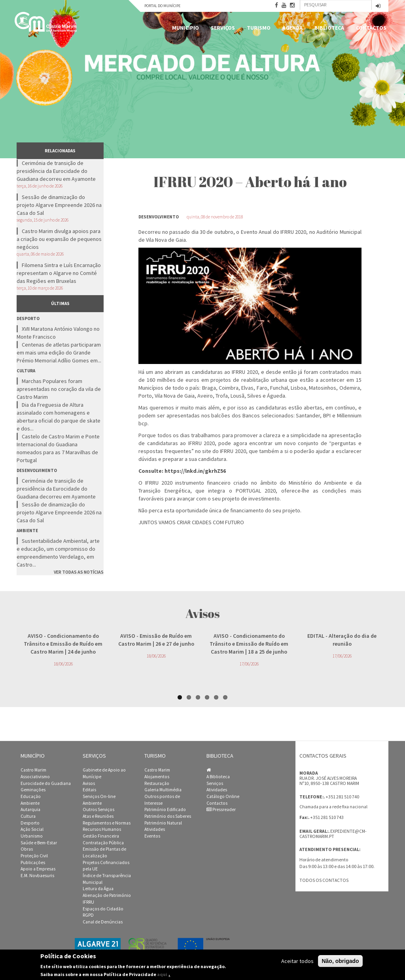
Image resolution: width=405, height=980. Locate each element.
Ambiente (30, 803)
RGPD (88, 915)
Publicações (33, 862)
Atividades (155, 829)
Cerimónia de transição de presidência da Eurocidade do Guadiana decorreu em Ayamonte (56, 171)
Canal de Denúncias (103, 922)
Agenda (292, 28)
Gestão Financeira (101, 836)
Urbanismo (32, 836)
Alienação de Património (107, 895)
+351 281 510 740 (342, 797)
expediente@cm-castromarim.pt (333, 834)
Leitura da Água (98, 889)
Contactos (371, 28)
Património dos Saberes (168, 816)
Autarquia (30, 809)
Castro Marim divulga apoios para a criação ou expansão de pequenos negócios (59, 239)
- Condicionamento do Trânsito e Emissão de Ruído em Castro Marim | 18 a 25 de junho (249, 644)
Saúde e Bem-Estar (39, 843)
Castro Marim (33, 770)
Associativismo (35, 777)
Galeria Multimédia (163, 790)
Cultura (28, 816)
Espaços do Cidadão (103, 909)
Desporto (30, 823)
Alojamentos (157, 777)
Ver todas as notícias (79, 572)
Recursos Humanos (102, 829)
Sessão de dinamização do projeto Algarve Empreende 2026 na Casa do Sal (59, 205)
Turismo (259, 28)
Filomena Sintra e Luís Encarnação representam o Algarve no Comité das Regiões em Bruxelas (59, 273)
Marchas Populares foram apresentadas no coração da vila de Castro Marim (59, 389)
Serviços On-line (99, 796)
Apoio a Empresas (38, 869)
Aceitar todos (297, 961)
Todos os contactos (324, 880)
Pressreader (221, 809)
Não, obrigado (340, 961)
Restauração (157, 783)
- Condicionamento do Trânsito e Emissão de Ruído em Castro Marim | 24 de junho (63, 644)
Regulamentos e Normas (107, 823)
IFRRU (88, 902)
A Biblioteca (218, 777)
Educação (31, 796)
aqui (162, 974)
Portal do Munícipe (162, 6)
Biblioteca (329, 28)
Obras (27, 849)
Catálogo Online (223, 796)
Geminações (33, 790)
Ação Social (32, 829)
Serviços (223, 28)
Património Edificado (165, 809)
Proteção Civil (34, 856)
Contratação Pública (103, 843)
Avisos (89, 783)
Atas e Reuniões (98, 816)
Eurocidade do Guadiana (46, 783)
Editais (89, 790)
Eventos (152, 836)
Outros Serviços (98, 809)
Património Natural (163, 823)
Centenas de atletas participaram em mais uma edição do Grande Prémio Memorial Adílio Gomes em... (59, 353)
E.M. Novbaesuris (37, 876)
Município (185, 28)
